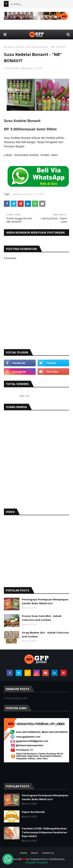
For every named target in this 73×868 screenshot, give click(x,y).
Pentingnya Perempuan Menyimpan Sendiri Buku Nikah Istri (45, 601)
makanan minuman (23, 194)
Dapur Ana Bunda (33, 812)
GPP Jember (13, 68)
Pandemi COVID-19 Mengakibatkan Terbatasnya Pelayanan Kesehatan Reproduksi (44, 832)
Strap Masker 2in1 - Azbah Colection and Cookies (45, 634)
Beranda (9, 47)
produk (19, 47)
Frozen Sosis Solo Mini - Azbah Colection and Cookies (42, 618)
